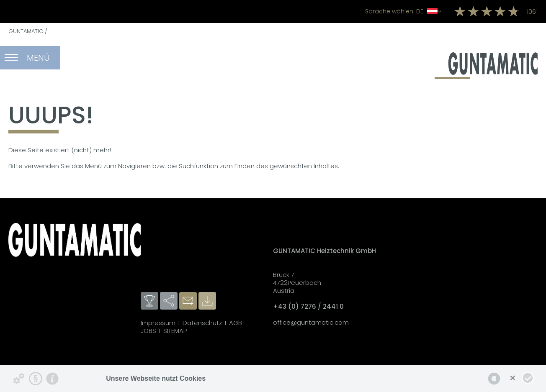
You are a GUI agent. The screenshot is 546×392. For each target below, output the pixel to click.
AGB (236, 323)
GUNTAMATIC (26, 31)
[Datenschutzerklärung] (36, 379)
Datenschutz (202, 323)
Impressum (158, 323)
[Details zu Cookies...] (19, 379)
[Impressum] (52, 379)
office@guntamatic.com (311, 322)
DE (403, 11)
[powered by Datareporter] (494, 379)
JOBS (148, 331)
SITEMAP (175, 331)
